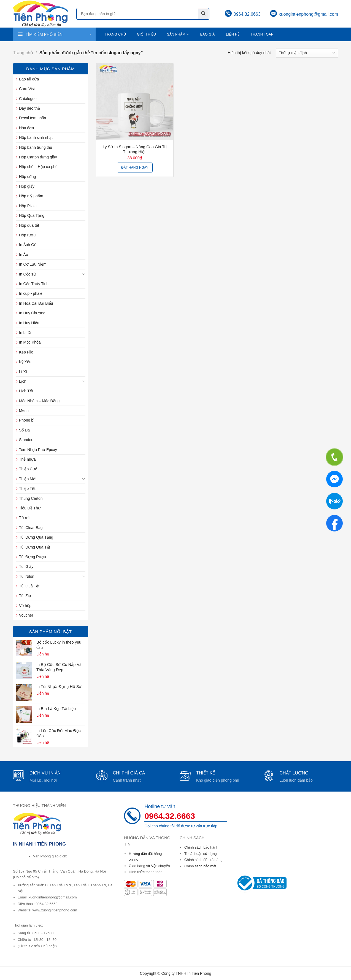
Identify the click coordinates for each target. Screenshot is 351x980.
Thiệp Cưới (29, 469)
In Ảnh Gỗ (28, 245)
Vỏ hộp (25, 606)
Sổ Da (24, 430)
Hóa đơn (26, 128)
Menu (24, 411)
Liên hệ (233, 34)
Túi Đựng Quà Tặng (36, 537)
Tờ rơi (24, 518)
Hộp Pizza (28, 206)
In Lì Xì (25, 333)
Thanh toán (262, 34)
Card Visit (27, 89)
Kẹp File (26, 352)
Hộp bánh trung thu (36, 147)
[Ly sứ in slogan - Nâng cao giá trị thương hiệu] (135, 102)
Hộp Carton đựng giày (38, 157)
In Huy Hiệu (29, 323)
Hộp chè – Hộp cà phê (38, 167)
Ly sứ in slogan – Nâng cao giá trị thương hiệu (135, 149)
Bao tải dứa (29, 79)
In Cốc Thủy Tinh (34, 284)
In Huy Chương (32, 313)
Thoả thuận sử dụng (201, 854)
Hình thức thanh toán (145, 872)
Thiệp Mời (28, 479)
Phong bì (27, 420)
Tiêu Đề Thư (30, 508)
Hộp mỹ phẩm (31, 196)
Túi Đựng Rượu (33, 557)
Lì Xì (23, 372)
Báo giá (207, 34)
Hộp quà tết (29, 225)
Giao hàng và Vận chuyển (149, 866)
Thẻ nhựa (27, 459)
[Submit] (203, 14)
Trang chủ (115, 34)
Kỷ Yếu (25, 362)
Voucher (26, 615)
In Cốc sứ (27, 274)
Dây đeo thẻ (29, 108)
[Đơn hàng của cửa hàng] (307, 53)
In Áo (24, 255)
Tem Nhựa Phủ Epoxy (38, 450)
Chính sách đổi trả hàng (203, 860)
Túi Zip (25, 596)
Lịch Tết (26, 391)
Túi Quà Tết (29, 586)
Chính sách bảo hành (201, 847)
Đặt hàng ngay (135, 168)
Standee (26, 440)
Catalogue (28, 99)
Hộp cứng (27, 177)
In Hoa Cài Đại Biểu (36, 303)
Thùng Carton (31, 498)
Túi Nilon (27, 576)
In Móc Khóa (30, 342)
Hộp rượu (27, 235)
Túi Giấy (26, 566)
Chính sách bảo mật (200, 866)
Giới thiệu (146, 34)
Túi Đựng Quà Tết (34, 547)
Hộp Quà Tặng (32, 215)
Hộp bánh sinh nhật (36, 137)
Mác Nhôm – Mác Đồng (39, 401)
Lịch (23, 381)
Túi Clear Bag (31, 528)
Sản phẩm (178, 34)
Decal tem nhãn (33, 118)
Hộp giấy (27, 186)
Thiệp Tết (27, 488)
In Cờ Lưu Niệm (33, 264)
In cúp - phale (31, 293)
